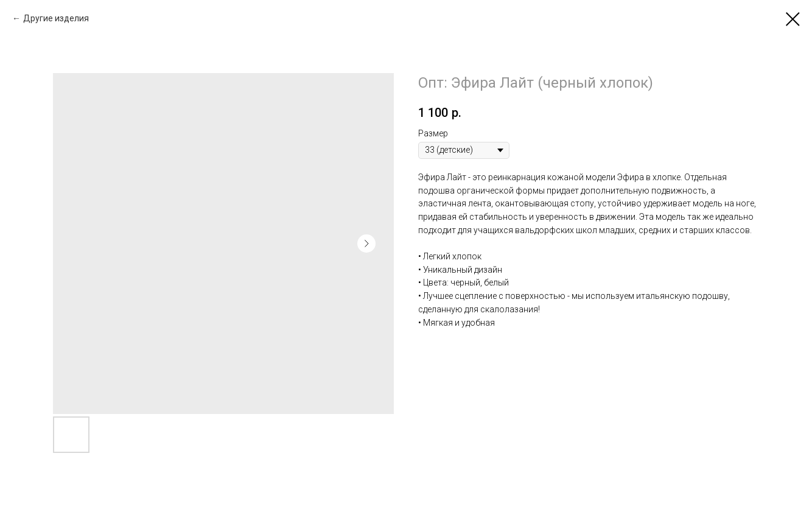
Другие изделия (56, 18)
